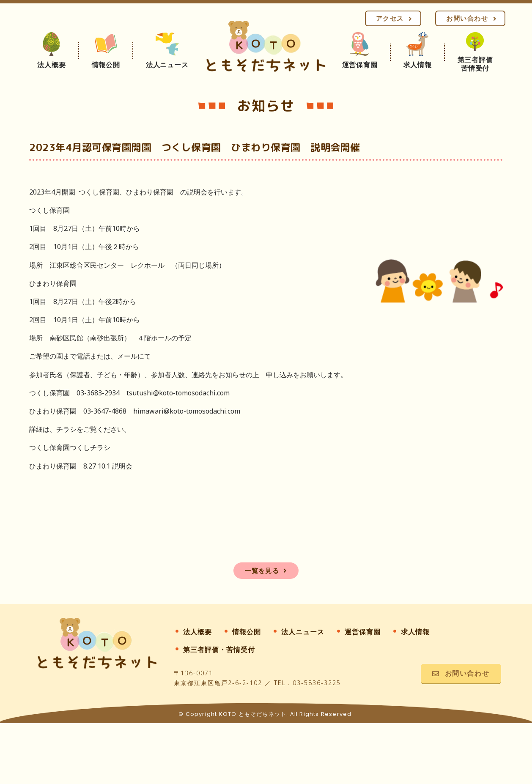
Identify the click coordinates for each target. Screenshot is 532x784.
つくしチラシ (90, 447)
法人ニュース (303, 632)
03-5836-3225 (317, 683)
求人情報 (415, 632)
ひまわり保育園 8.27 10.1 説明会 (81, 466)
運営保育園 (363, 632)
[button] (393, 18)
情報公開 (247, 632)
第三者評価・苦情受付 (219, 650)
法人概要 (197, 632)
